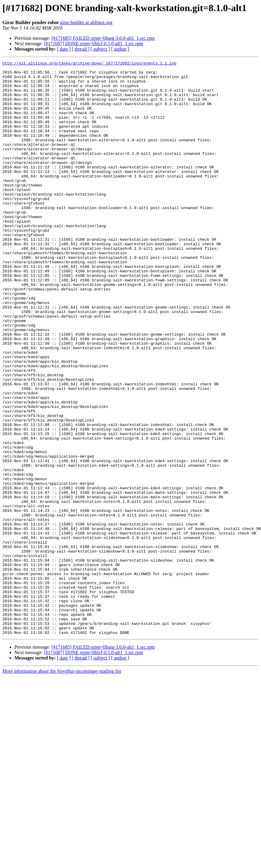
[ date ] (64, 49)
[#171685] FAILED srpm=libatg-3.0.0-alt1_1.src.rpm (103, 38)
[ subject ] (100, 49)
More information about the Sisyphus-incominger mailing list (62, 786)
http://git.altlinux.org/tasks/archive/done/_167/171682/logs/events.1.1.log (89, 64)
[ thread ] (81, 49)
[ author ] (120, 49)
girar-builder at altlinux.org (86, 22)
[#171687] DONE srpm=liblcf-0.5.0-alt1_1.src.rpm (94, 44)
